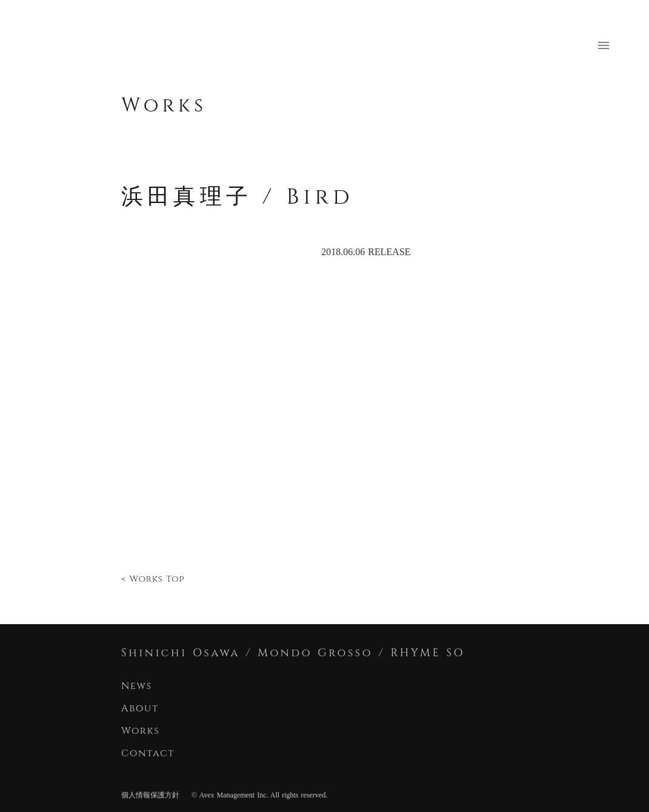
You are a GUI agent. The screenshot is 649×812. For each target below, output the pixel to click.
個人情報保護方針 (150, 795)
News (137, 686)
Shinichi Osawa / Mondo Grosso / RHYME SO (293, 653)
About (140, 708)
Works (164, 106)
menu (604, 45)
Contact (150, 753)
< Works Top (153, 579)
